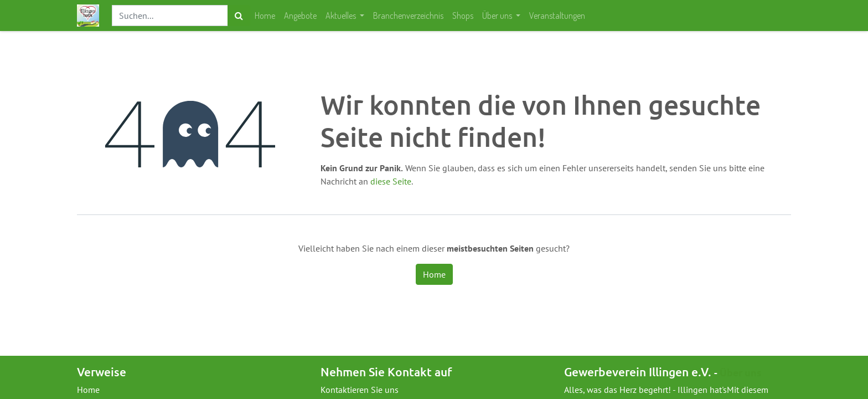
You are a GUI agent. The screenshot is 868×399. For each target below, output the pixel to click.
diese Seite (391, 181)
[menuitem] (265, 16)
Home (434, 274)
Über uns (740, 372)
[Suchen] (239, 16)
